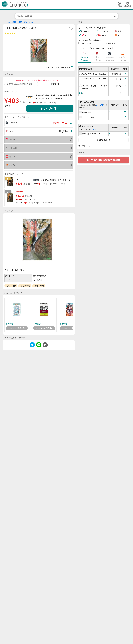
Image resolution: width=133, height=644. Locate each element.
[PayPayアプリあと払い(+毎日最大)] (125, 79)
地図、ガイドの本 (26, 22)
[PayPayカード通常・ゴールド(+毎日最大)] (125, 86)
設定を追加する (104, 140)
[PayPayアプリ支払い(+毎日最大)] (125, 74)
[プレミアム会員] (125, 117)
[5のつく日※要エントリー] (125, 134)
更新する (55, 84)
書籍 (14, 22)
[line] (39, 346)
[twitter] (32, 346)
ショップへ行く (50, 108)
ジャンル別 (12, 286)
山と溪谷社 (25, 286)
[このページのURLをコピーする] (45, 345)
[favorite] (71, 28)
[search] (115, 16)
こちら (99, 105)
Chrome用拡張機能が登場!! (104, 160)
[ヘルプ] (110, 112)
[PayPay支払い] (125, 112)
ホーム (7, 22)
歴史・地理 (39, 286)
